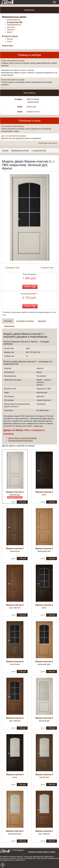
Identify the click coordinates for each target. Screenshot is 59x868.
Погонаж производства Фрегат (21, 441)
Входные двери (10, 36)
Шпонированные (14, 20)
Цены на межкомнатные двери (14, 136)
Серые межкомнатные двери (13, 61)
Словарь (52, 852)
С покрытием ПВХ (15, 22)
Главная (5, 150)
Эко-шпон (11, 27)
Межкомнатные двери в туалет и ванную (18, 70)
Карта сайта (43, 852)
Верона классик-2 (15, 492)
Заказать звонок (33, 102)
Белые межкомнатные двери (13, 80)
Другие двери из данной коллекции (23, 438)
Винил (10, 32)
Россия (10, 39)
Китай (9, 42)
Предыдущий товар (12, 268)
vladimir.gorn (31, 107)
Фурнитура (8, 46)
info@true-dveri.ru (33, 112)
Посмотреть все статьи (48, 143)
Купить (30, 287)
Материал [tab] (42, 321)
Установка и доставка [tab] (25, 321)
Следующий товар (48, 268)
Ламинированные (14, 25)
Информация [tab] (9, 326)
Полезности (33, 852)
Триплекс (11, 30)
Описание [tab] (8, 321)
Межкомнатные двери (14, 17)
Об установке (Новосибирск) (13, 126)
